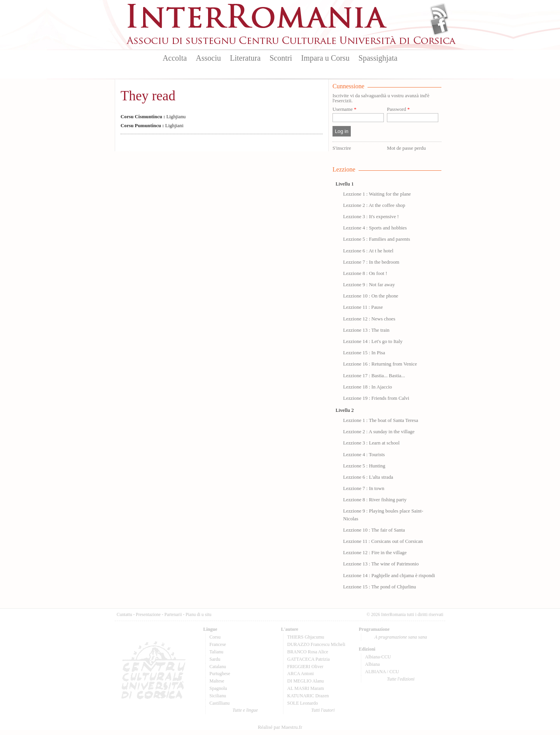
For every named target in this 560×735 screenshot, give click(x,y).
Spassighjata (378, 58)
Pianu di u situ (198, 614)
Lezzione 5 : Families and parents (376, 239)
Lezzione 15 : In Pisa (364, 353)
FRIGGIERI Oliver (305, 667)
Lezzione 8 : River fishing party (375, 500)
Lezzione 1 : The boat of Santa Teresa (381, 420)
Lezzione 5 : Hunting (364, 466)
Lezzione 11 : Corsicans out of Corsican (383, 541)
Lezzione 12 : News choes (369, 319)
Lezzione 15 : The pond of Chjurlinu (379, 587)
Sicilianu (218, 696)
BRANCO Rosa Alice (308, 652)
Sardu (215, 659)
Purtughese (220, 674)
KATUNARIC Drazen (308, 696)
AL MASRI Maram (306, 688)
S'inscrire (342, 148)
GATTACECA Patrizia (309, 659)
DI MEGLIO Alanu (306, 681)
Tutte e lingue (245, 710)
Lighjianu (153, 117)
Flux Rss (439, 13)
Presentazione (148, 614)
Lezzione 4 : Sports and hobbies (375, 228)
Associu (208, 58)
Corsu (215, 637)
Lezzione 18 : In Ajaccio (367, 387)
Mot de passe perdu (406, 148)
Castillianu (220, 703)
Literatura (245, 58)
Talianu (217, 652)
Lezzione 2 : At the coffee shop (374, 205)
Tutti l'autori (323, 710)
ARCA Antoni (301, 674)
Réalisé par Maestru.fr (280, 727)
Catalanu (218, 667)
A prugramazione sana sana (401, 637)
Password (398, 109)
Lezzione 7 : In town (364, 488)
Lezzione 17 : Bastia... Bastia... (374, 376)
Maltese (217, 681)
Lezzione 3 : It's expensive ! (371, 217)
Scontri (281, 58)
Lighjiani (152, 126)
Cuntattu (124, 614)
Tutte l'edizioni (401, 679)
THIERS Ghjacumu (306, 637)
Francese (218, 644)
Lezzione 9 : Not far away (369, 285)
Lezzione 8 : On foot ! (365, 273)
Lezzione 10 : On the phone (371, 296)
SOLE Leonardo (303, 703)
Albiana (373, 664)
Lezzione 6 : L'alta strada (368, 477)
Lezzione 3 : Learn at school (371, 443)
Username (344, 109)
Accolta (175, 58)
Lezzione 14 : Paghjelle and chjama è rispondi (389, 576)
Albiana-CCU (378, 657)
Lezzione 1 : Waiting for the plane (377, 194)
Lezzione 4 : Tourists (364, 455)
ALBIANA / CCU (382, 672)
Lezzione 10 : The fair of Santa (374, 530)
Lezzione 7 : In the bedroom (371, 262)
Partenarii (173, 614)
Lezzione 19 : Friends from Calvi (376, 398)
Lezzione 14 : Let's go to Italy (373, 341)
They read (148, 96)
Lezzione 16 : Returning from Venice (380, 364)
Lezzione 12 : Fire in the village (375, 553)
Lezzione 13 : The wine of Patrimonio (381, 564)
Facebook (439, 26)
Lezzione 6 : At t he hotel (368, 251)
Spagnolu (218, 688)
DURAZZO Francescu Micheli (316, 644)
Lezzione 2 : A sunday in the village (379, 432)
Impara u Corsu (325, 58)
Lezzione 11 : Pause (363, 307)
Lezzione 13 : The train (366, 330)
